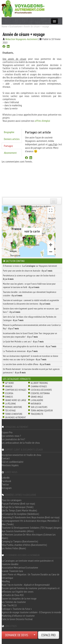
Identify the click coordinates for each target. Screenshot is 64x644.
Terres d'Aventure (14, 414)
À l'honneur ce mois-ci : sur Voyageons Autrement (30, 266)
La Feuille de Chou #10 (13, 595)
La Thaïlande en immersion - (20, 351)
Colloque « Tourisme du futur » (17, 609)
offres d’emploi (42, 121)
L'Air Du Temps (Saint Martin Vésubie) (19, 510)
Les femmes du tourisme (14, 602)
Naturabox (36, 404)
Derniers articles (12, 139)
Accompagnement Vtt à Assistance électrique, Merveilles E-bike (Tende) (31, 522)
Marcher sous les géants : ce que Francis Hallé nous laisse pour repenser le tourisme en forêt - (29, 285)
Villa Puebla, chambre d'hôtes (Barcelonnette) (24, 545)
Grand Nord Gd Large (16, 400)
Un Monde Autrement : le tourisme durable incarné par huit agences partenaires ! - (31, 371)
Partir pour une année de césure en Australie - (28, 271)
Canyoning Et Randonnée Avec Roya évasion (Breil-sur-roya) (31, 517)
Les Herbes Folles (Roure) (14, 548)
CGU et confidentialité (13, 462)
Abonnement (10, 153)
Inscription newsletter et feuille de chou (21, 455)
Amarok (9, 386)
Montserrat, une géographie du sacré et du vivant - (30, 346)
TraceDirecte (37, 414)
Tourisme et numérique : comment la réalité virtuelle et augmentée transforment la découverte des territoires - (31, 302)
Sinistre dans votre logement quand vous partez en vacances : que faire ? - (31, 310)
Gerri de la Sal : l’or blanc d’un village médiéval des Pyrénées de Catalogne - (30, 318)
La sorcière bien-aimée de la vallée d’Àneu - (27, 364)
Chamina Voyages (39, 386)
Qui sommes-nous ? (11, 436)
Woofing (6, 581)
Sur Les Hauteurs (39, 407)
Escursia (9, 393)
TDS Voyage (10, 410)
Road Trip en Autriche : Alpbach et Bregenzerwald (26, 585)
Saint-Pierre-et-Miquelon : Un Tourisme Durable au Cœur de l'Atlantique (31, 576)
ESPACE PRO (49, 635)
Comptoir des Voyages (16, 390)
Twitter (5, 484)
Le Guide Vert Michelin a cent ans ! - (23, 342)
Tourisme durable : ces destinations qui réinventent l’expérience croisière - (30, 294)
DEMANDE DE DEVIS (17, 635)
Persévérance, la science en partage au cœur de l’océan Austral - (29, 277)
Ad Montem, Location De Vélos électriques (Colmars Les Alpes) (29, 536)
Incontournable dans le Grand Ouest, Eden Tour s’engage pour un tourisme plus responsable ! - (30, 335)
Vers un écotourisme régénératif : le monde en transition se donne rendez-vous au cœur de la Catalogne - (30, 358)
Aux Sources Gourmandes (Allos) (18, 531)
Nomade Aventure (14, 407)
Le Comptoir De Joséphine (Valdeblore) (20, 514)
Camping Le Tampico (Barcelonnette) (20, 541)
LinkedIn (6, 478)
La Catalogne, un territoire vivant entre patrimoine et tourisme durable (28, 562)
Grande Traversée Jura (12, 571)
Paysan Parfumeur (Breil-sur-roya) (18, 504)
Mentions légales (10, 465)
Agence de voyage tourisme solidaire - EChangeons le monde (31, 612)
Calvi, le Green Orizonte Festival (17, 619)
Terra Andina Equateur (42, 410)
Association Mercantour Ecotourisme (20, 567)
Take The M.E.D (9, 605)
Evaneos (9, 397)
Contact (6, 458)
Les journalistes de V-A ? (13, 439)
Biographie (9, 132)
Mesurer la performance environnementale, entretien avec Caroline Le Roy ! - (32, 327)
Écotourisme (16, 26)
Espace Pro (7, 432)
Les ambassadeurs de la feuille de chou (21, 443)
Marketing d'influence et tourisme (18, 616)
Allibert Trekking (39, 383)
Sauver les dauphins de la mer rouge (19, 598)
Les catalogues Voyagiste (17, 379)
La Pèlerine (10, 404)
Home (5, 26)
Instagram (7, 488)
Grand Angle (37, 397)
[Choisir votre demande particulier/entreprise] (34, 635)
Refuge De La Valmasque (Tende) (18, 507)
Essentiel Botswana (40, 393)
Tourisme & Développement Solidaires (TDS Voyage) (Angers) (32, 528)
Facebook (6, 481)
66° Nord (9, 383)
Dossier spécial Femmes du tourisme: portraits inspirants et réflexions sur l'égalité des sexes (31, 590)
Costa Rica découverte (41, 390)
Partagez (8, 146)
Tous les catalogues (12, 500)
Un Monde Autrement (15, 417)
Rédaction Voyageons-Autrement (22, 39)
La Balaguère (37, 400)
